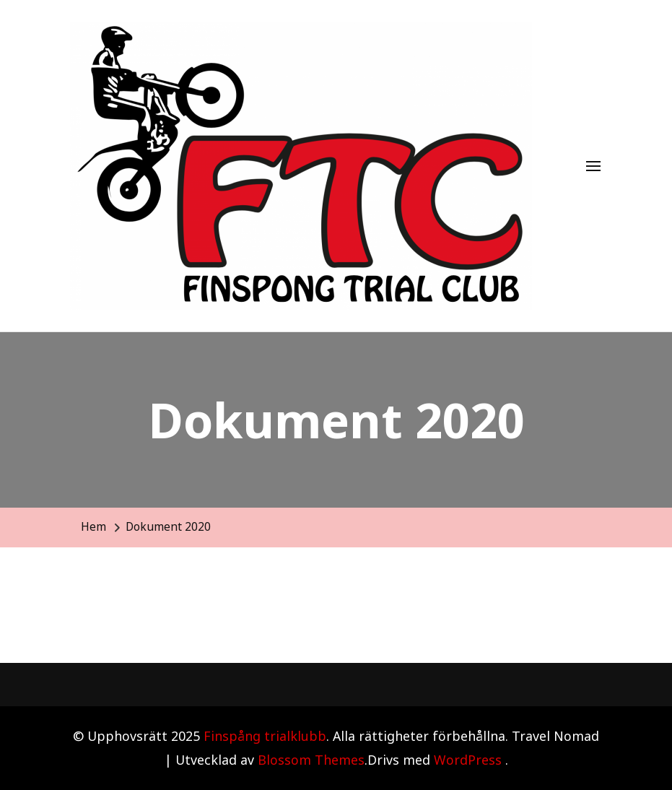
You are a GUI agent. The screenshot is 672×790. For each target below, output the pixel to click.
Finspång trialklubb (265, 736)
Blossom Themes (311, 760)
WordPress (468, 760)
